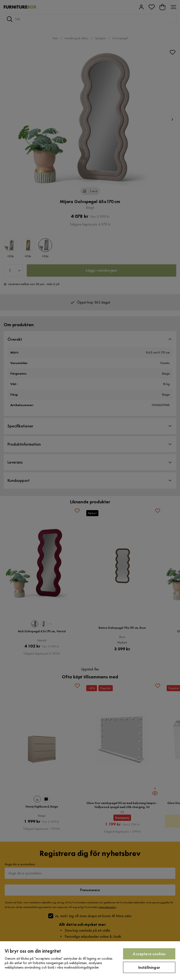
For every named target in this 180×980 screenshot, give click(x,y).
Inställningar (149, 967)
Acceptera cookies (149, 954)
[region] (90, 961)
